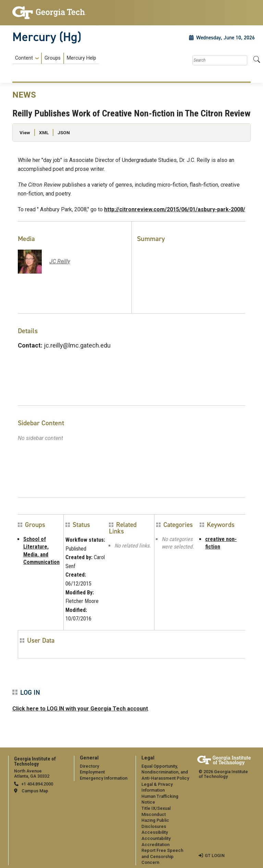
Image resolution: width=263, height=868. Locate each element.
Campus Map (35, 791)
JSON (64, 133)
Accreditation (155, 845)
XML (44, 133)
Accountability (156, 838)
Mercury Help (82, 58)
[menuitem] (56, 58)
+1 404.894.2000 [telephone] (37, 784)
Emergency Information (104, 778)
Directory (89, 766)
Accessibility (155, 832)
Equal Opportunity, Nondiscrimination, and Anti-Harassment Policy (165, 772)
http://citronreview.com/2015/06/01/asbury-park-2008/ (175, 209)
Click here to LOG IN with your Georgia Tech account (80, 709)
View (25, 133)
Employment (92, 772)
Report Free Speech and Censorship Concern (162, 856)
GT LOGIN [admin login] (215, 856)
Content (24, 58)
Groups (53, 58)
